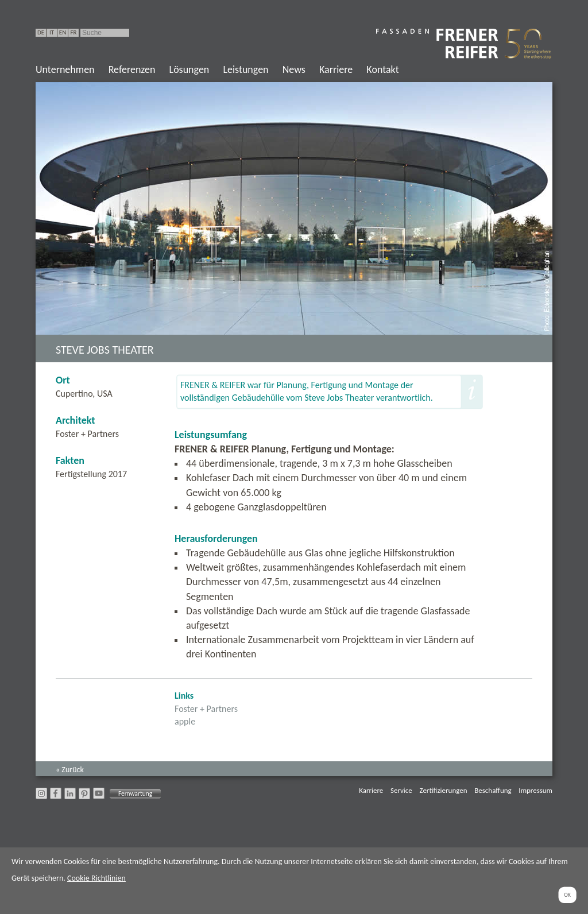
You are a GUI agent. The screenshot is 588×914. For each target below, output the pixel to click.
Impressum (535, 790)
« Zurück (70, 770)
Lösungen (189, 69)
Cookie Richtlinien (96, 878)
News (294, 69)
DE (41, 32)
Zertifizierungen (444, 790)
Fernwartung (135, 793)
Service (401, 790)
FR (73, 32)
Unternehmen (65, 69)
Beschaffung (493, 790)
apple (185, 721)
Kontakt (382, 69)
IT (52, 32)
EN (63, 32)
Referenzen (132, 69)
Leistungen (245, 69)
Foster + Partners (206, 709)
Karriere (336, 69)
